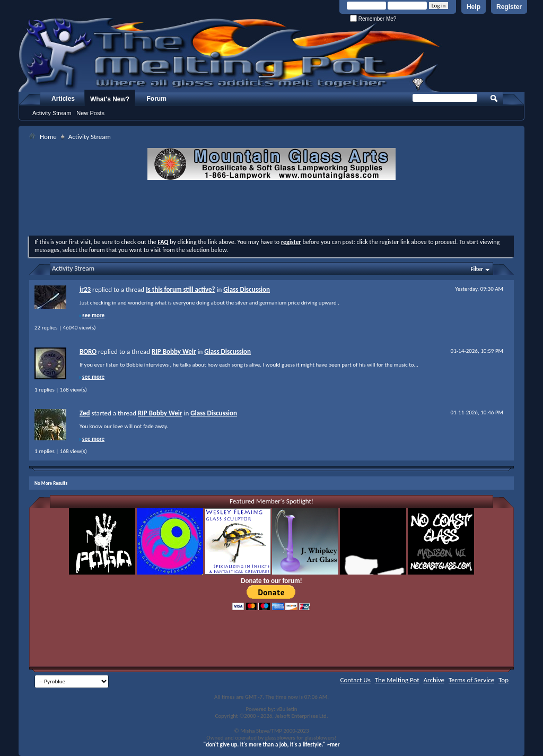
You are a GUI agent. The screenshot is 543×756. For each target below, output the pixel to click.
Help (474, 7)
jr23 (85, 289)
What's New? (110, 99)
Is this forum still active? (180, 289)
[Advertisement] (271, 209)
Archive (434, 680)
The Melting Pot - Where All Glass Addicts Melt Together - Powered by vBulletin (230, 55)
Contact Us (356, 680)
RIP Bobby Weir (174, 351)
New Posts (90, 113)
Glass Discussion (247, 289)
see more (93, 315)
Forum (157, 99)
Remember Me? (373, 19)
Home (48, 137)
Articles (63, 99)
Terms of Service (471, 680)
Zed (85, 413)
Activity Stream (52, 113)
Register (509, 7)
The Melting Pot (397, 680)
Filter (477, 269)
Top (503, 680)
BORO (88, 351)
